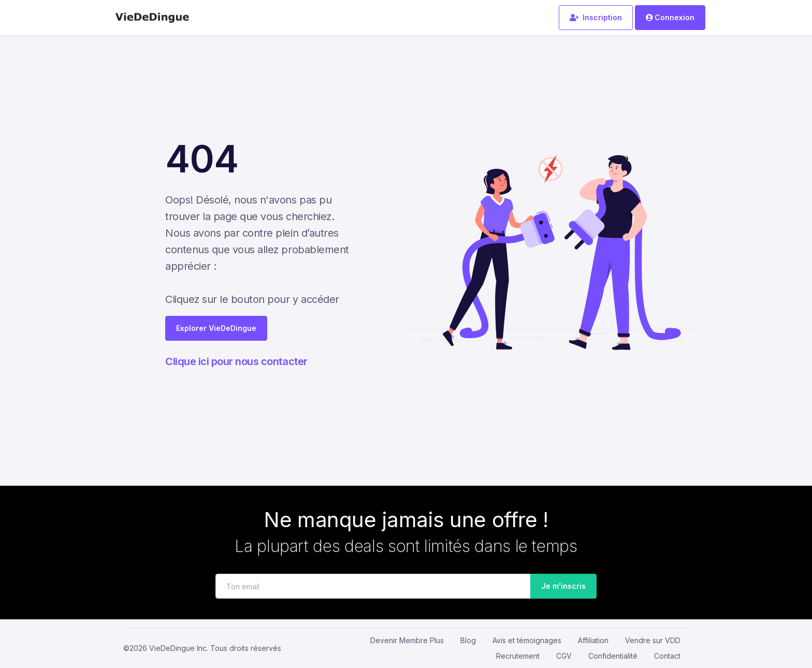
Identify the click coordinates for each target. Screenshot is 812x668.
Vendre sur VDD (653, 640)
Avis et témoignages (527, 640)
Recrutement (518, 656)
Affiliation (593, 640)
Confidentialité (613, 656)
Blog (468, 640)
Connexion (670, 17)
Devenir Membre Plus (407, 640)
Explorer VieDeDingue (216, 328)
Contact (667, 656)
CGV (564, 656)
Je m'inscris (560, 586)
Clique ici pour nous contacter (236, 361)
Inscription (596, 17)
